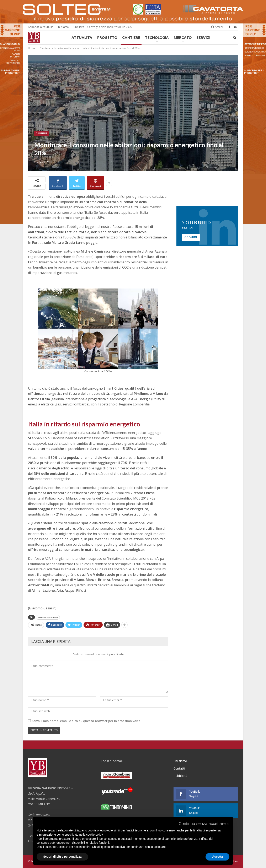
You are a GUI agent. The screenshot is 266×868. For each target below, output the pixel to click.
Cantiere (131, 37)
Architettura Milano (48, 617)
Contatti (179, 768)
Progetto (107, 37)
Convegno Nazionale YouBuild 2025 (110, 27)
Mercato (183, 37)
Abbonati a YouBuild (41, 27)
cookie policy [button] (94, 835)
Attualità (82, 37)
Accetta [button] (217, 857)
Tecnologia (157, 37)
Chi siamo (63, 27)
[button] (204, 824)
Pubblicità (78, 27)
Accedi (217, 27)
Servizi (203, 37)
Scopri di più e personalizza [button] (62, 857)
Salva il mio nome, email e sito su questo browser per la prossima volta (86, 721)
